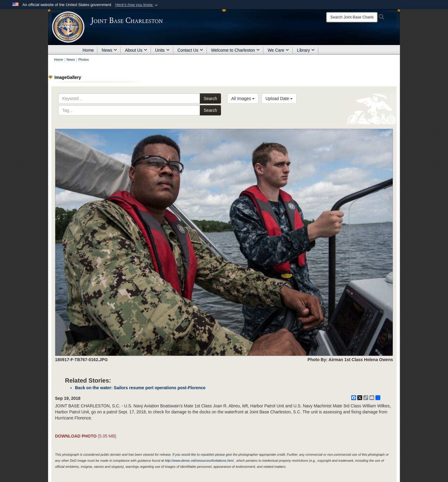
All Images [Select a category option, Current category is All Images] (243, 99)
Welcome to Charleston (235, 50)
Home (88, 50)
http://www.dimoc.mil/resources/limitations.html (199, 461)
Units (162, 50)
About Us (136, 50)
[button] (137, 5)
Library (306, 50)
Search (210, 99)
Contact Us (190, 50)
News (109, 50)
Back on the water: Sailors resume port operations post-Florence (140, 388)
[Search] (352, 17)
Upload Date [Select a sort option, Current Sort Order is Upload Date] (279, 99)
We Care (278, 50)
